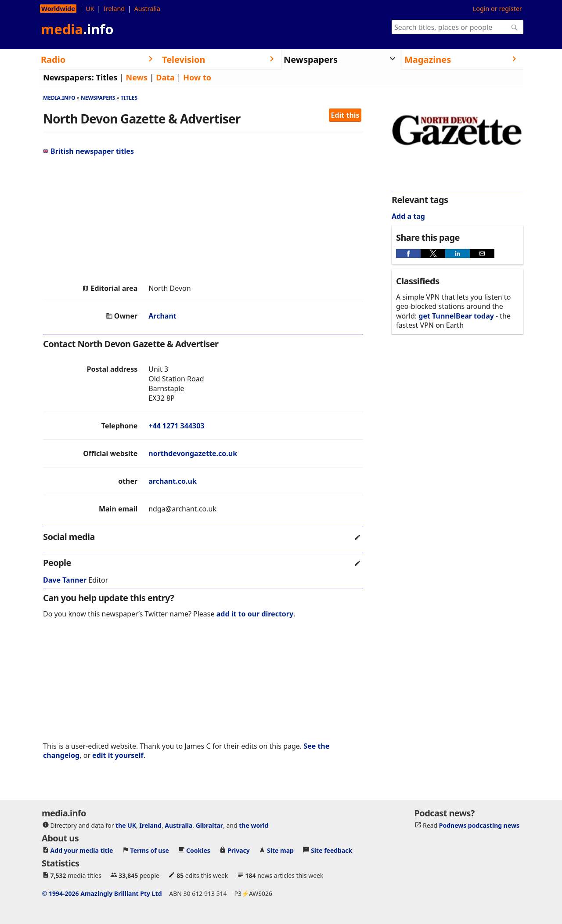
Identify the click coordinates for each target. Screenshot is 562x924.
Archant (162, 316)
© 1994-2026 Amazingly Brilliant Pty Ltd (102, 893)
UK (90, 9)
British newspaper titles (88, 151)
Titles (107, 77)
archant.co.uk (173, 481)
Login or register (497, 9)
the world (254, 825)
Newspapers (98, 98)
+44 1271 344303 (176, 426)
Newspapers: (68, 77)
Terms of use (150, 850)
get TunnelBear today (456, 316)
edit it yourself (118, 755)
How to (197, 77)
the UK (126, 825)
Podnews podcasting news (479, 825)
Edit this (345, 115)
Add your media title (82, 850)
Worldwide (58, 9)
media (77, 29)
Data (165, 77)
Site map (280, 850)
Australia (147, 9)
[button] (408, 254)
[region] (203, 220)
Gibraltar (209, 825)
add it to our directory (255, 614)
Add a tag (408, 216)
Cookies (198, 850)
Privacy (239, 850)
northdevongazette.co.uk (193, 453)
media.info (59, 98)
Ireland (114, 9)
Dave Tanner (65, 580)
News (137, 77)
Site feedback (331, 850)
